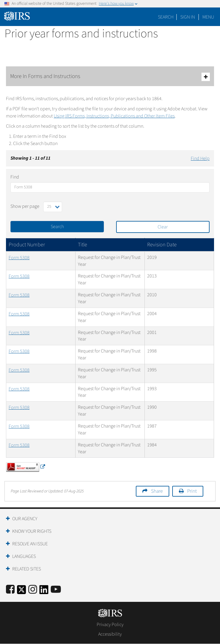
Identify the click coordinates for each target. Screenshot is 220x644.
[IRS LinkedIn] (44, 592)
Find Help (200, 158)
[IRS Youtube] (56, 590)
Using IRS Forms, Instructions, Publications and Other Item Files (114, 116)
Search (166, 17)
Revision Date (162, 245)
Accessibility (110, 634)
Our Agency (25, 519)
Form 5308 (19, 258)
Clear (163, 227)
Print (192, 491)
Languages (24, 556)
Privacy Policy (110, 625)
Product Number (27, 245)
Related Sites (27, 569)
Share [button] (157, 491)
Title (83, 245)
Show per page (25, 206)
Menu (208, 17)
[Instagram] (33, 590)
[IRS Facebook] (10, 590)
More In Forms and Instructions (110, 77)
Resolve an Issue (30, 544)
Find (15, 177)
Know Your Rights (32, 531)
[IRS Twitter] (21, 592)
